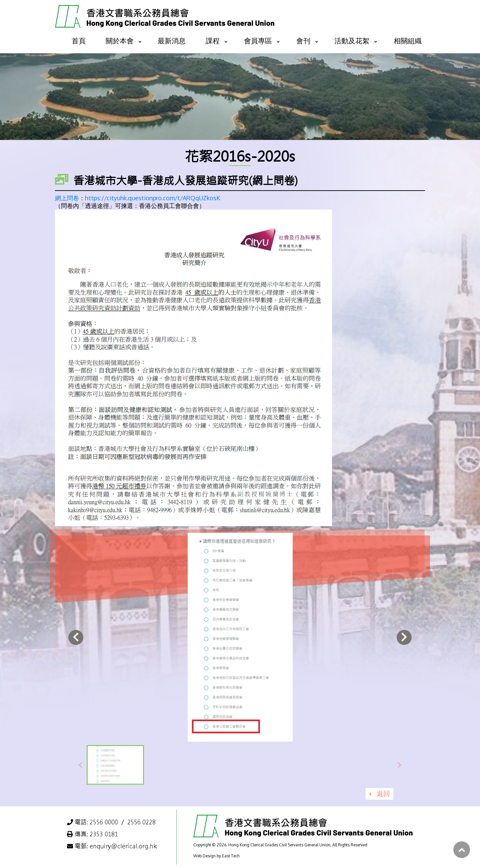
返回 (383, 793)
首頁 (79, 40)
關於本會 (120, 40)
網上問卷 (67, 198)
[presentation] (76, 637)
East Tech (231, 856)
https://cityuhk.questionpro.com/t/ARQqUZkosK (152, 198)
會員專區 (258, 40)
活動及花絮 (352, 40)
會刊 (303, 40)
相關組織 (408, 40)
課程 (213, 40)
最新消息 (172, 40)
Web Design (204, 856)
